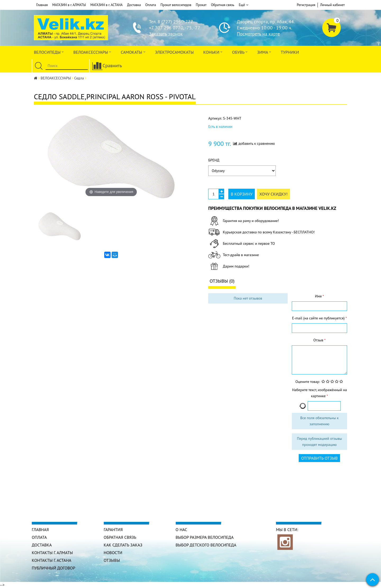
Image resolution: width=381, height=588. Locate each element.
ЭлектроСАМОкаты (174, 52)
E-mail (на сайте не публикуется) (319, 318)
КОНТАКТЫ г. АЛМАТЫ (52, 553)
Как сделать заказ (123, 545)
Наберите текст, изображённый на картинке (319, 393)
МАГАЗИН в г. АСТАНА (106, 5)
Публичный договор (54, 568)
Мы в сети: (287, 530)
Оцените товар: (308, 382)
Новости (113, 553)
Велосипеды (49, 52)
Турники (290, 52)
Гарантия (113, 530)
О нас (182, 530)
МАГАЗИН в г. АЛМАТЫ (69, 5)
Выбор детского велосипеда (206, 545)
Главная (42, 5)
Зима (264, 52)
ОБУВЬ (240, 52)
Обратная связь (223, 5)
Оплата (151, 5)
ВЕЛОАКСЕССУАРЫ (92, 52)
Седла (79, 78)
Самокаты (133, 52)
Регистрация (306, 5)
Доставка (134, 5)
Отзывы (112, 560)
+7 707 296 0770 (166, 28)
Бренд (214, 160)
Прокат (201, 5)
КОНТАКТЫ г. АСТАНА (52, 560)
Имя (319, 296)
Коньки (213, 52)
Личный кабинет (332, 5)
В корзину (242, 194)
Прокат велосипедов (176, 5)
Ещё (243, 5)
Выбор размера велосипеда (205, 537)
